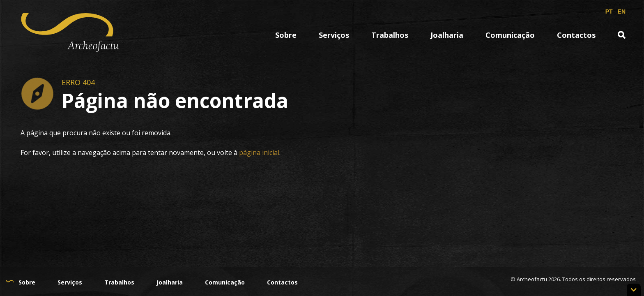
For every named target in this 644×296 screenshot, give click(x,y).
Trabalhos (390, 35)
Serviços (334, 35)
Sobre (286, 35)
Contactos (576, 35)
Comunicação (510, 35)
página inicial (259, 153)
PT (609, 12)
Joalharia (447, 35)
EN (622, 12)
